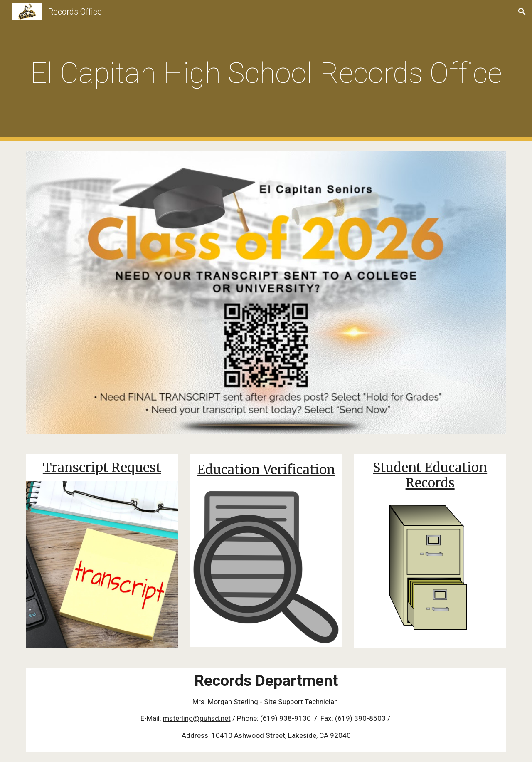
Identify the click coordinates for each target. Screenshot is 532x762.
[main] (266, 71)
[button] (522, 12)
